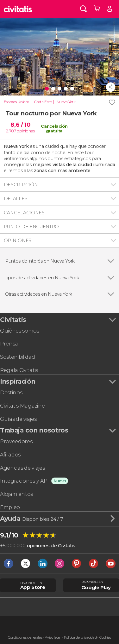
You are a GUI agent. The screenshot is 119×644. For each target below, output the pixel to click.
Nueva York (66, 102)
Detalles (16, 199)
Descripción (21, 185)
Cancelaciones (24, 213)
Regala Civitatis (19, 370)
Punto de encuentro (31, 227)
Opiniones (18, 241)
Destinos (11, 393)
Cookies (105, 638)
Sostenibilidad (18, 357)
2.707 (11, 131)
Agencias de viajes (22, 468)
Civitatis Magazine (22, 406)
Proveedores (16, 441)
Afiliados (10, 455)
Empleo (10, 507)
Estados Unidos (16, 102)
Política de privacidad (80, 638)
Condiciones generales (25, 638)
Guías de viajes (18, 419)
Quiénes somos (20, 331)
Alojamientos (16, 494)
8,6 (20, 125)
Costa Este (43, 102)
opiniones (26, 131)
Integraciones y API (24, 481)
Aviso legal (53, 638)
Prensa (9, 344)
